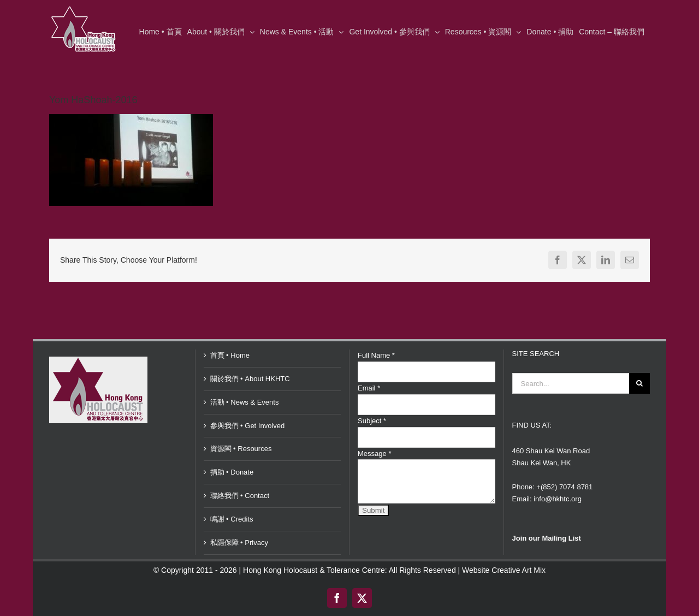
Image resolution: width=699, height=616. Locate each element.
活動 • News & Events (245, 402)
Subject (372, 421)
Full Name (376, 355)
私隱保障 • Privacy (239, 543)
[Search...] (571, 383)
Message (374, 454)
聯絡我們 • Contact (240, 496)
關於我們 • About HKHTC (250, 379)
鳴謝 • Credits (232, 519)
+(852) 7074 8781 (564, 487)
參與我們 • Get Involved (248, 426)
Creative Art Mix (519, 570)
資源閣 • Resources (241, 449)
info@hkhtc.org (558, 499)
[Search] (639, 383)
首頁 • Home (230, 355)
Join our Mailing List (547, 538)
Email (369, 388)
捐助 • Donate (232, 472)
